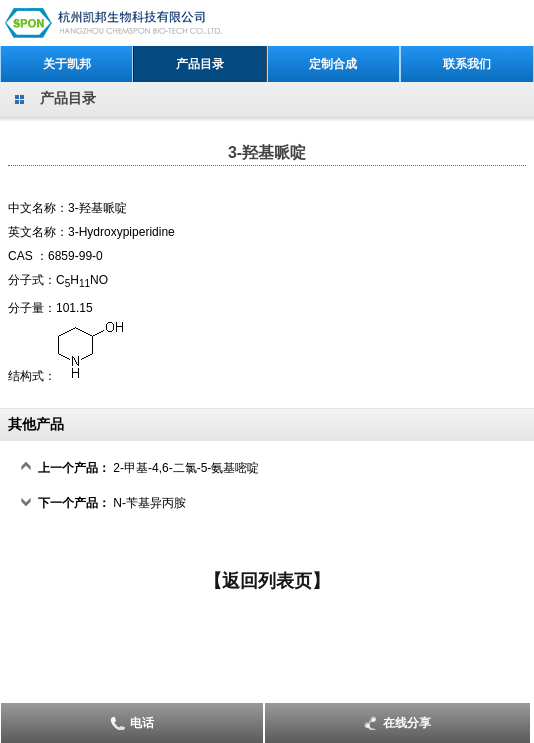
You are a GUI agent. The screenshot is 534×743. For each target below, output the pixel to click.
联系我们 (467, 64)
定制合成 (333, 64)
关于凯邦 (67, 64)
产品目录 (200, 64)
